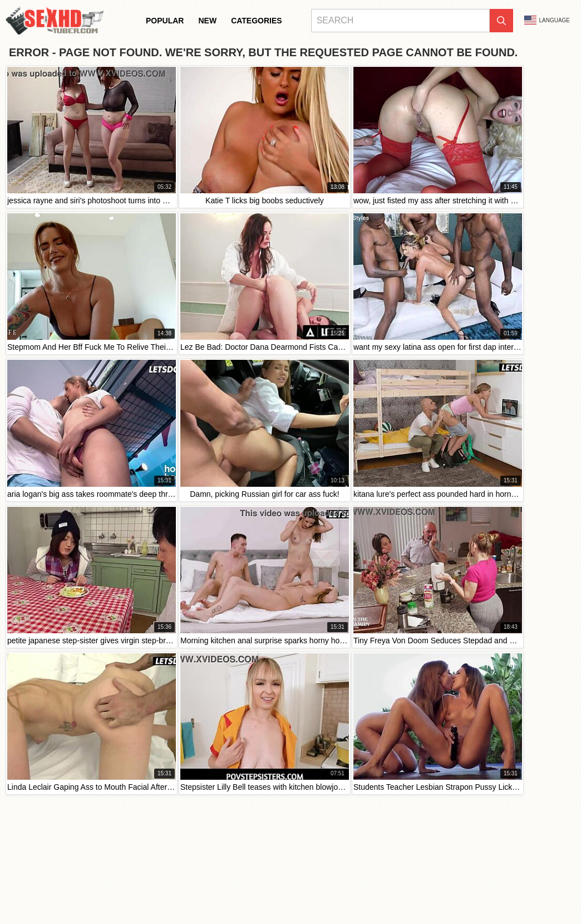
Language (547, 20)
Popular (165, 21)
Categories (257, 21)
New (207, 21)
